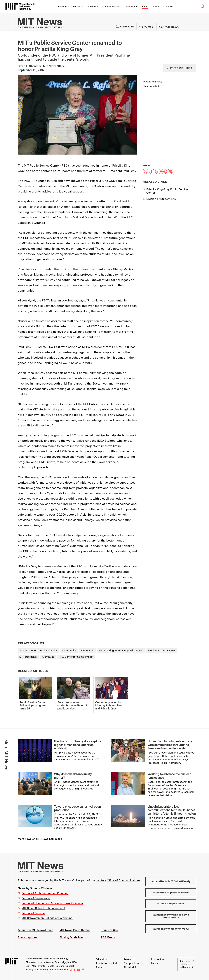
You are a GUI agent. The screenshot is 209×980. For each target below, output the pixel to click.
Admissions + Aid (111, 6)
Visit (28, 966)
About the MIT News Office (35, 930)
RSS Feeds (108, 937)
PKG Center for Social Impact (76, 657)
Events (42, 966)
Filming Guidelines (71, 937)
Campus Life (131, 6)
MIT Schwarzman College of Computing (47, 918)
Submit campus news (171, 903)
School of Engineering (36, 898)
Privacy (29, 970)
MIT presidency (28, 657)
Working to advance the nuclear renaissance (169, 776)
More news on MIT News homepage (40, 839)
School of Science (33, 913)
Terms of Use (109, 930)
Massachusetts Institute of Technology (47, 959)
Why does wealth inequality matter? (73, 776)
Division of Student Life (161, 199)
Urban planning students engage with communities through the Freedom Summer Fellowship (170, 745)
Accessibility (42, 970)
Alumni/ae (48, 657)
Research (78, 6)
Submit (192, 27)
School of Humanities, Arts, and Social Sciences (52, 903)
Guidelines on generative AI (171, 929)
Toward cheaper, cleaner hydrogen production (77, 808)
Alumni (155, 6)
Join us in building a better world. (187, 964)
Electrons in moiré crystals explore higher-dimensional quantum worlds (78, 745)
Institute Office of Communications (118, 880)
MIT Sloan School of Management (43, 908)
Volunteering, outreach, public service (121, 650)
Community (69, 650)
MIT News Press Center (75, 930)
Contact (70, 966)
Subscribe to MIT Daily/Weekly (171, 881)
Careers (60, 966)
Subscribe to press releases (171, 893)
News (145, 6)
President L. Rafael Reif (161, 650)
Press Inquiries (27, 937)
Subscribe (127, 27)
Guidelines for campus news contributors (171, 916)
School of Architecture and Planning (45, 893)
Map (34, 966)
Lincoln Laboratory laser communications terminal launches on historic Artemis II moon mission (172, 810)
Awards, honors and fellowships (38, 650)
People (50, 966)
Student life (87, 650)
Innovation (93, 6)
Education (64, 6)
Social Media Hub (59, 970)
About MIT (169, 6)
